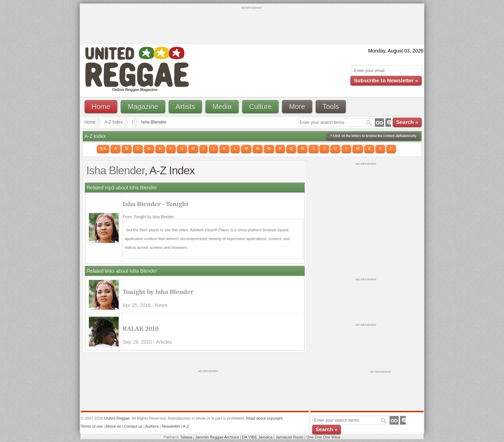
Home (101, 106)
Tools (331, 106)
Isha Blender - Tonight (156, 204)
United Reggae (117, 418)
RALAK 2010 (141, 329)
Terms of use (92, 426)
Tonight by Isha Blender (158, 292)
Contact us (133, 426)
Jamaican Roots (289, 437)
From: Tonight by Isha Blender (149, 217)
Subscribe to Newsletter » (386, 80)
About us (113, 426)
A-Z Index (114, 122)
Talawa (186, 437)
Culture (260, 106)
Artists (185, 106)
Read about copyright (264, 418)
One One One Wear (323, 437)
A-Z (186, 426)
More (297, 106)
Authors (152, 426)
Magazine (143, 106)
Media (222, 106)
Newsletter (171, 426)
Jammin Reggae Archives (217, 437)
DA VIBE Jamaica (257, 437)
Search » (407, 122)
